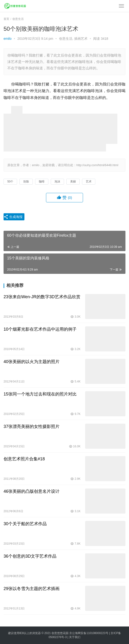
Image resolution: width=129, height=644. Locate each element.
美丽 (73, 182)
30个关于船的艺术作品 (25, 524)
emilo (7, 39)
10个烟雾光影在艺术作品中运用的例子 (40, 329)
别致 (26, 182)
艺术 (89, 182)
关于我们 (75, 637)
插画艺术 (81, 39)
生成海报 (13, 217)
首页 (6, 19)
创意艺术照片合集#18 (24, 459)
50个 (10, 182)
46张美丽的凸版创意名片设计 (32, 491)
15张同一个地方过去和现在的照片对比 (40, 394)
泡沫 (57, 182)
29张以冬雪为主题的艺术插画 (32, 589)
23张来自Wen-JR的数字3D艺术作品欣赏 (42, 297)
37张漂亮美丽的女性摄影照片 (32, 426)
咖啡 (42, 182)
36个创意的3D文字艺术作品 (30, 556)
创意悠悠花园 (60, 633)
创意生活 (66, 39)
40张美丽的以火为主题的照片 (32, 362)
